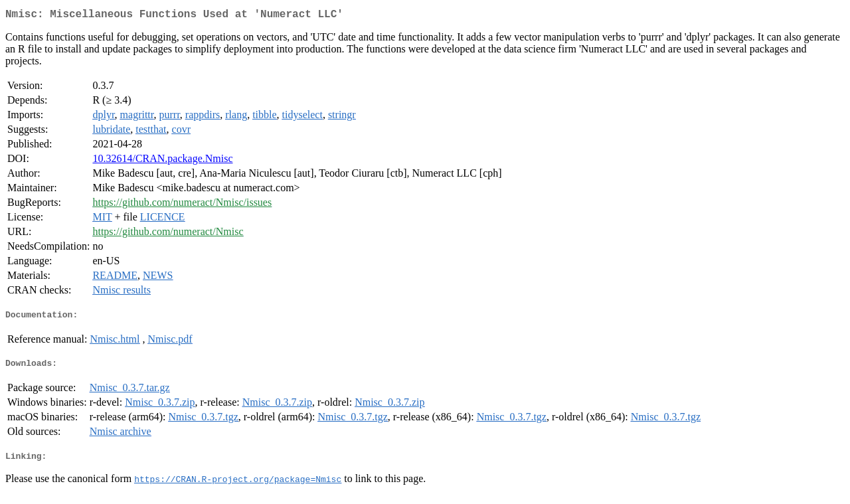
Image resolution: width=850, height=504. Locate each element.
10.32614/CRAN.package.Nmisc (162, 161)
